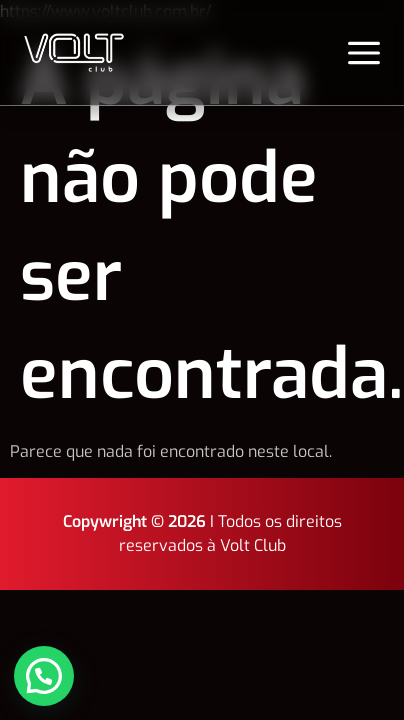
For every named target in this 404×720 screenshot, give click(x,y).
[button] (46, 675)
